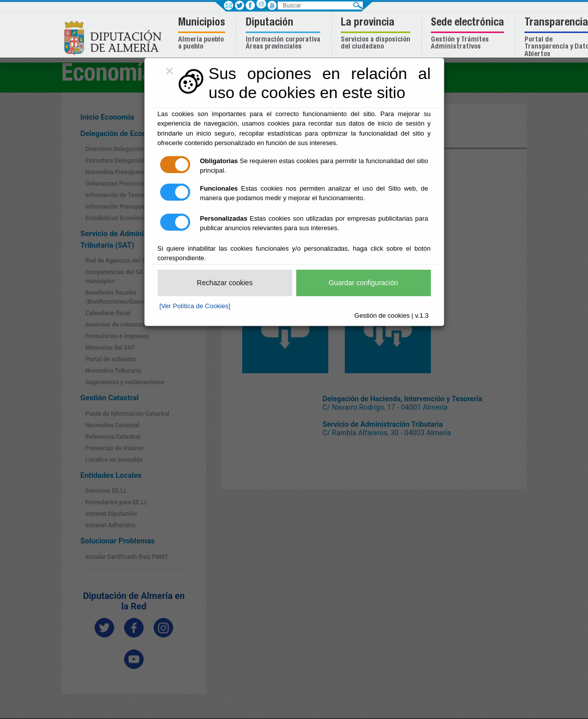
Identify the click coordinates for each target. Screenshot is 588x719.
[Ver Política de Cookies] (195, 306)
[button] (203, 34)
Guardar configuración (364, 283)
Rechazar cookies (224, 283)
